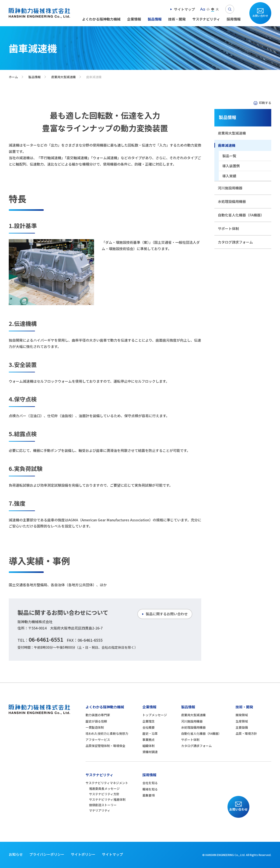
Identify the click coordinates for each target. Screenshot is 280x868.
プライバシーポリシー (47, 854)
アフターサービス (98, 740)
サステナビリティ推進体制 (107, 799)
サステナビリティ (206, 19)
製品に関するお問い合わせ (167, 614)
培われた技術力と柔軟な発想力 (107, 733)
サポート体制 (228, 228)
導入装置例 (231, 166)
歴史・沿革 (150, 733)
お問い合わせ (260, 16)
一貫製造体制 (95, 727)
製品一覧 (229, 156)
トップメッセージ (155, 715)
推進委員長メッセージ (104, 788)
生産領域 (242, 721)
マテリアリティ (100, 810)
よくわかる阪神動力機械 (101, 19)
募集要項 (149, 795)
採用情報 (234, 19)
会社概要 (149, 727)
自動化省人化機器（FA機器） (241, 215)
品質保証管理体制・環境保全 (105, 746)
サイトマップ (184, 9)
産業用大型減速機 (63, 77)
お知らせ (16, 854)
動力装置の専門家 (98, 715)
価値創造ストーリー (103, 805)
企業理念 (149, 721)
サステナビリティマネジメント (107, 783)
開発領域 (242, 715)
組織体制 (149, 746)
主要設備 (242, 727)
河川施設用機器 (230, 188)
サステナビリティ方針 (104, 794)
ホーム (13, 77)
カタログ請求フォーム (235, 242)
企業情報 (134, 19)
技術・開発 (177, 19)
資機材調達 (150, 752)
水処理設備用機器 (232, 201)
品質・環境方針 (246, 733)
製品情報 (155, 19)
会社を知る (150, 783)
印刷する (265, 103)
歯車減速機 (227, 145)
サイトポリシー (83, 854)
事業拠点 (149, 740)
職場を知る (150, 789)
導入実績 (229, 176)
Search (230, 9)
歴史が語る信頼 (96, 721)
